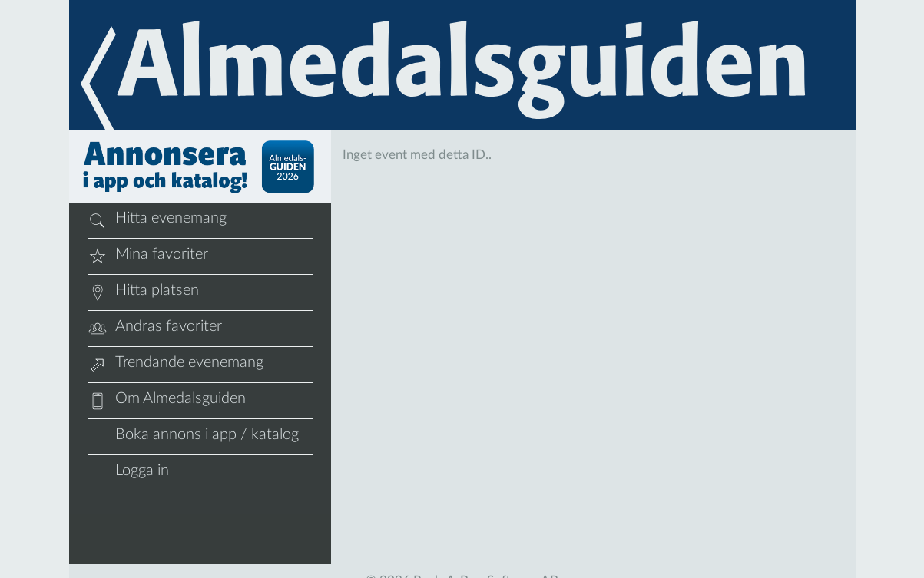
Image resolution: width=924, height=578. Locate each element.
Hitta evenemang (157, 220)
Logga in (128, 473)
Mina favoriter (148, 256)
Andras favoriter (155, 329)
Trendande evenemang (176, 365)
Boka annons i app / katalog (193, 437)
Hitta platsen (143, 292)
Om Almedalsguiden (167, 401)
